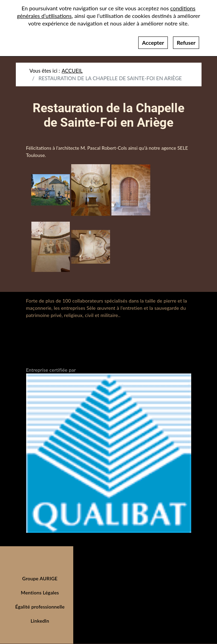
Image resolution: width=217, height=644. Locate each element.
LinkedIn (40, 621)
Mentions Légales (40, 593)
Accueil (72, 71)
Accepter (153, 39)
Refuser (186, 39)
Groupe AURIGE (40, 578)
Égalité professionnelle (40, 607)
